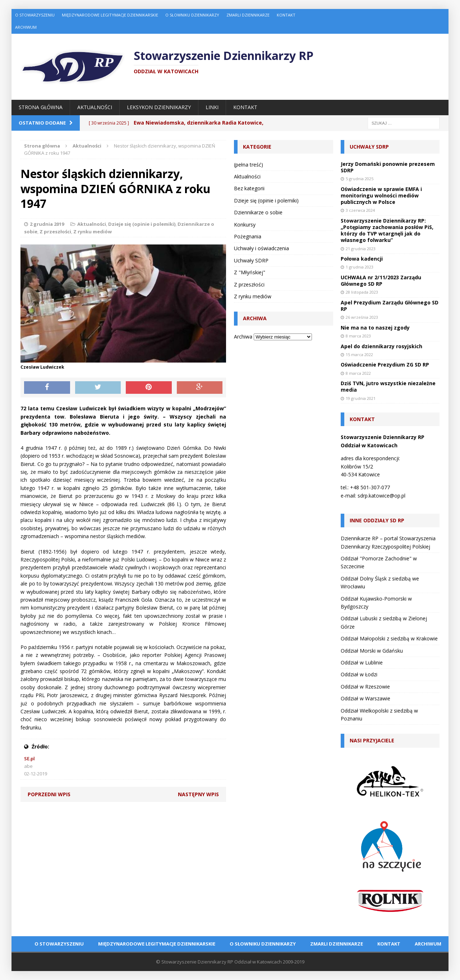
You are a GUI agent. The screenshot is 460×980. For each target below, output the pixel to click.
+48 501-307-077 (370, 487)
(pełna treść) (249, 165)
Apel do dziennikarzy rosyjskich (381, 346)
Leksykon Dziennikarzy (159, 107)
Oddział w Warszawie (365, 698)
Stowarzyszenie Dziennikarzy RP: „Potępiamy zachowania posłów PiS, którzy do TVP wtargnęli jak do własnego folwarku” (387, 230)
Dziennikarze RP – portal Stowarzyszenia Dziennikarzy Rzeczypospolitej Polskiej (388, 542)
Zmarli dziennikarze (248, 15)
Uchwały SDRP (251, 260)
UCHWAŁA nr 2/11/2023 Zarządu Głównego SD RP (381, 281)
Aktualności (95, 107)
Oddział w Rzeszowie (365, 687)
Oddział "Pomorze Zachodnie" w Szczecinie (379, 562)
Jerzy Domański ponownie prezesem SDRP (388, 167)
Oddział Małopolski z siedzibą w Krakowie (389, 638)
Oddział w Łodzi (359, 674)
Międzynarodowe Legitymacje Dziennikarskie (110, 15)
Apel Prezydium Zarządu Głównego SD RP (390, 306)
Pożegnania (248, 236)
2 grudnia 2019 (47, 224)
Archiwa (243, 337)
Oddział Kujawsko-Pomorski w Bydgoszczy (376, 603)
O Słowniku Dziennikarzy (192, 15)
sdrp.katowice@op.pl (381, 496)
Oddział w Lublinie (362, 662)
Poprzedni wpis (49, 794)
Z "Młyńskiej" (250, 272)
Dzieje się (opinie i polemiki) (142, 224)
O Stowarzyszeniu (35, 15)
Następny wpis (198, 794)
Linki (212, 107)
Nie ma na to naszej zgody (375, 328)
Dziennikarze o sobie (258, 212)
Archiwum (26, 27)
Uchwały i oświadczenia (261, 248)
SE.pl (29, 759)
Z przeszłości (55, 232)
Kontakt (286, 15)
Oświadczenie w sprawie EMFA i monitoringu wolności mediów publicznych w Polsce (381, 195)
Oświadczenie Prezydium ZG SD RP (385, 365)
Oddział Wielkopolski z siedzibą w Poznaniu (379, 715)
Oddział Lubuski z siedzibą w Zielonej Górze (384, 622)
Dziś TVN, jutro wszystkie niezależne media (388, 386)
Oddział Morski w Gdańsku (372, 651)
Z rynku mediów (93, 232)
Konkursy (245, 225)
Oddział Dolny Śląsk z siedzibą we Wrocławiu (380, 582)
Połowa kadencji (362, 259)
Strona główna (41, 107)
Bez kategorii (249, 188)
